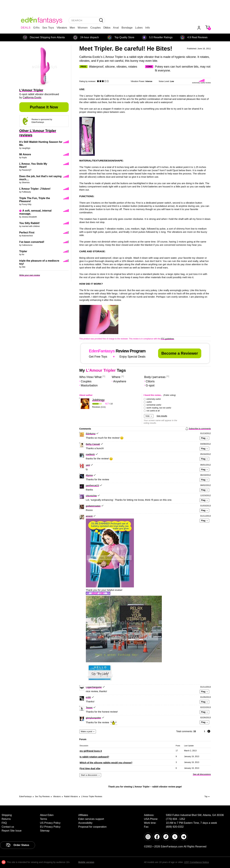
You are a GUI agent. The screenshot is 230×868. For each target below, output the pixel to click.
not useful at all (153, 411)
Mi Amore (25, 154)
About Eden (47, 815)
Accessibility (85, 823)
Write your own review (30, 275)
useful (149, 402)
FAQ (4, 823)
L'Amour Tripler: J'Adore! (35, 189)
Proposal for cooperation (92, 827)
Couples (96, 28)
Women (83, 28)
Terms (44, 819)
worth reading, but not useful (159, 408)
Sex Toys (48, 28)
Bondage (127, 28)
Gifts (36, 28)
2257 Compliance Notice (196, 862)
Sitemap (45, 831)
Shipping (7, 815)
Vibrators (62, 28)
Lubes (139, 28)
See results (162, 416)
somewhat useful (154, 405)
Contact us (8, 827)
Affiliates (83, 815)
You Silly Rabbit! (30, 223)
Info (148, 28)
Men (72, 28)
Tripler (23, 251)
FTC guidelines (167, 339)
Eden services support (91, 819)
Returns (6, 819)
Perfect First (27, 233)
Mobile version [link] (86, 862)
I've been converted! (32, 242)
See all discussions (202, 774)
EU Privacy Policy (50, 827)
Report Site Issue (12, 831)
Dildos (107, 28)
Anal (116, 28)
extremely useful (154, 399)
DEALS (26, 28)
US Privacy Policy (50, 823)
